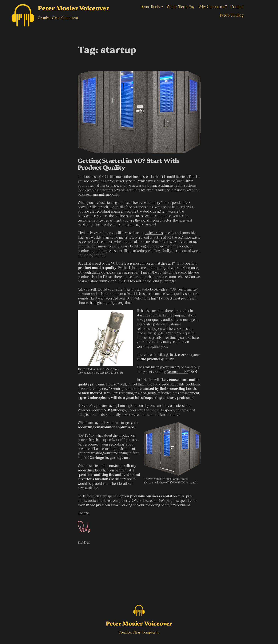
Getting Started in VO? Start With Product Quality (128, 164)
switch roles (154, 233)
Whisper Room (89, 410)
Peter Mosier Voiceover (73, 8)
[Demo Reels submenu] (162, 6)
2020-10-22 (84, 542)
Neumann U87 (177, 371)
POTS (131, 298)
